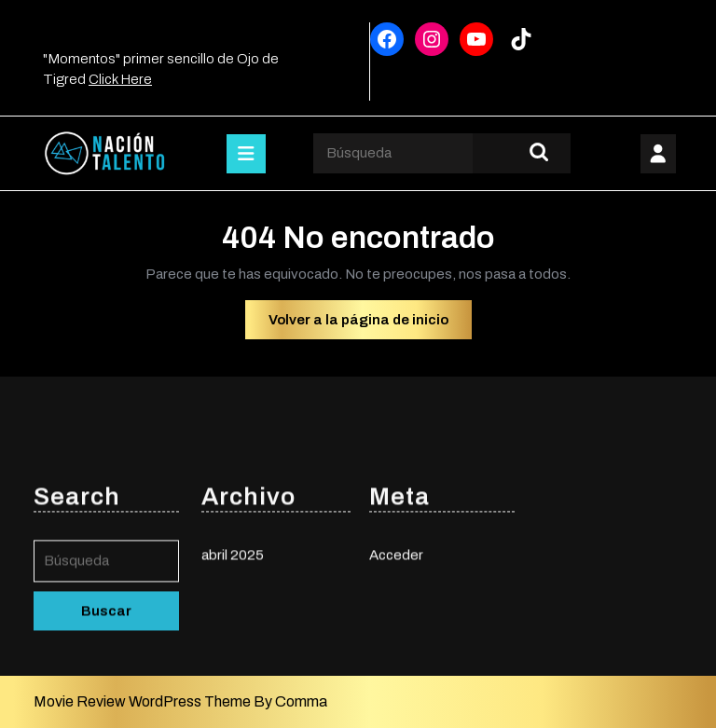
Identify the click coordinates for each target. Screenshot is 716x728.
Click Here (120, 79)
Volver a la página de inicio (370, 324)
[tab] (246, 154)
